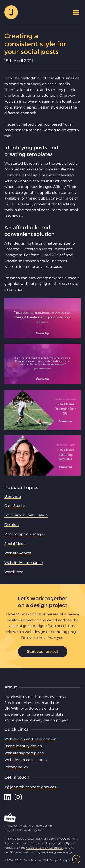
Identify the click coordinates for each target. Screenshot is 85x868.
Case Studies (15, 506)
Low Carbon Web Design (26, 515)
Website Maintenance (23, 563)
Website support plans (24, 753)
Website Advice (18, 553)
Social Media (15, 544)
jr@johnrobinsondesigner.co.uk (32, 787)
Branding (13, 496)
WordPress (14, 572)
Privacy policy (16, 767)
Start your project (43, 652)
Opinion (12, 525)
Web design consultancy (26, 760)
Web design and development (31, 739)
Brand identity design (23, 746)
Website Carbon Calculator (45, 848)
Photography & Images (24, 534)
